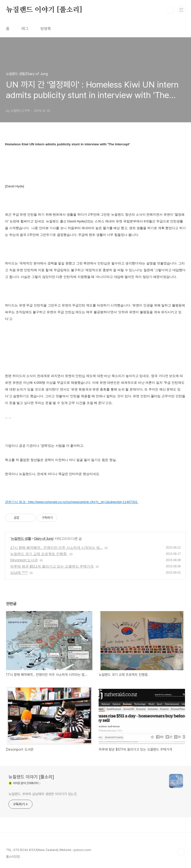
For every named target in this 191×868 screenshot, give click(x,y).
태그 (25, 29)
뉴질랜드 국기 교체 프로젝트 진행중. (39, 554)
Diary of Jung (44, 539)
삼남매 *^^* (19, 573)
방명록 (46, 29)
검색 (170, 10)
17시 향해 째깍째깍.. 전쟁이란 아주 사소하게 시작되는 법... (56, 548)
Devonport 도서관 (24, 560)
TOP (181, 852)
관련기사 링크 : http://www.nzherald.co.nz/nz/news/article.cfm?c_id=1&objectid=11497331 (71, 502)
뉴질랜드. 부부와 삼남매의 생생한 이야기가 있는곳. (43, 794)
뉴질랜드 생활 (21, 539)
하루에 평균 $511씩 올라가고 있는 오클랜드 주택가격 (52, 566)
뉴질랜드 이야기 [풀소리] (44, 10)
